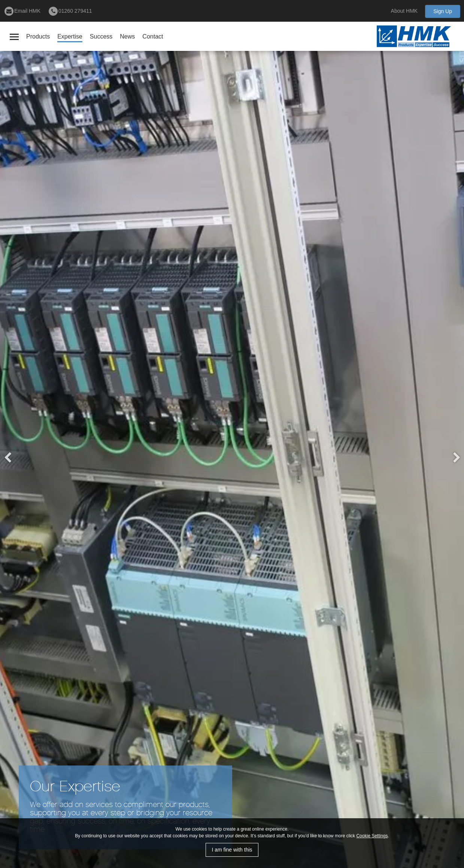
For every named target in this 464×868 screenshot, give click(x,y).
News (127, 36)
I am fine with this (232, 850)
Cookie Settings (372, 836)
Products (38, 36)
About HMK (404, 11)
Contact (153, 36)
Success (101, 36)
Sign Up (443, 11)
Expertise (70, 36)
